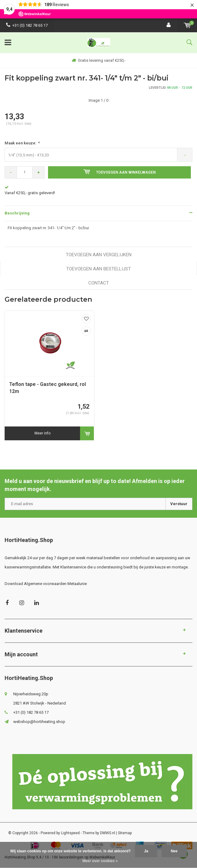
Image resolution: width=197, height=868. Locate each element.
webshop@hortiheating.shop (39, 722)
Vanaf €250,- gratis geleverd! (30, 193)
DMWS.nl (108, 833)
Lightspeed (70, 833)
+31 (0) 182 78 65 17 (27, 25)
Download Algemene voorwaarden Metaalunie (46, 584)
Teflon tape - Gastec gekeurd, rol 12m (48, 388)
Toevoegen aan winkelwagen (120, 172)
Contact (99, 283)
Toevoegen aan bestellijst (98, 269)
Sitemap (125, 833)
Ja (146, 851)
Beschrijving (17, 213)
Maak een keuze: (22, 143)
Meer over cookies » (100, 861)
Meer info (42, 433)
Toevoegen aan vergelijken (99, 255)
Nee (174, 851)
